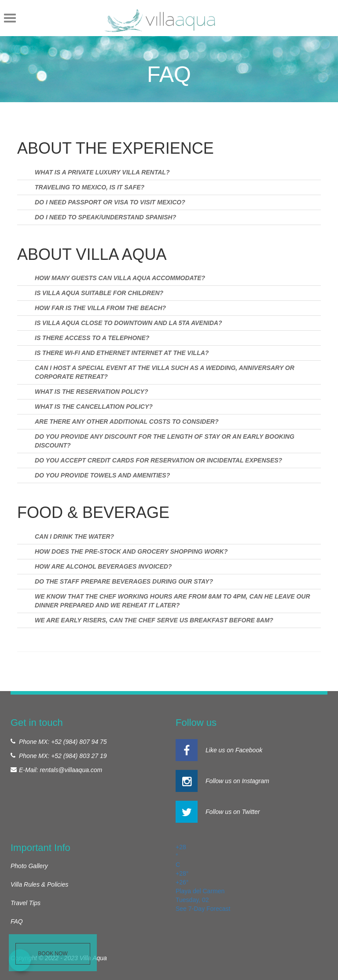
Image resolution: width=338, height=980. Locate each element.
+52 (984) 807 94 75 (79, 742)
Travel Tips (26, 903)
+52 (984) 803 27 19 (79, 756)
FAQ (17, 921)
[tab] (169, 172)
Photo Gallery (29, 866)
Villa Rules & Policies (39, 884)
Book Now (53, 954)
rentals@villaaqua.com (71, 770)
